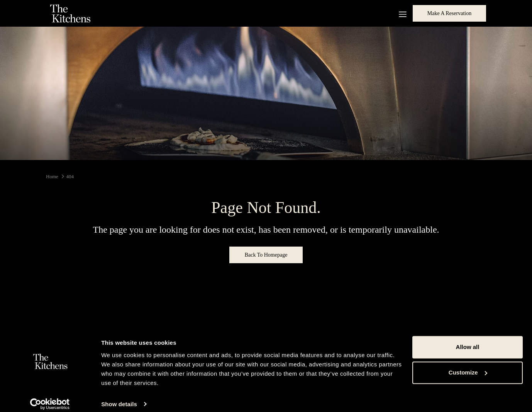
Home (52, 176)
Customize (468, 365)
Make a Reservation (449, 13)
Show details (119, 397)
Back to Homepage (266, 255)
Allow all (468, 340)
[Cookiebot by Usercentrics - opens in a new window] (50, 397)
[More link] (400, 13)
